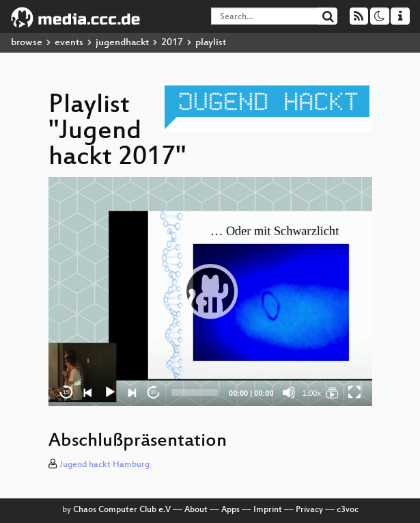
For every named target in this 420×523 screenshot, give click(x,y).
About (196, 510)
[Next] (132, 392)
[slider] (195, 392)
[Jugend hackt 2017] (333, 392)
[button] (210, 291)
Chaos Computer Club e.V (122, 510)
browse (27, 43)
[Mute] (289, 392)
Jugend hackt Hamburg (104, 465)
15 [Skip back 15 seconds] (66, 392)
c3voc (348, 510)
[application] (210, 292)
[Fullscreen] (354, 392)
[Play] (110, 392)
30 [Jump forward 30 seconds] (153, 392)
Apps (230, 510)
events (69, 43)
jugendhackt (122, 43)
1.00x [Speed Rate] (312, 393)
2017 (172, 43)
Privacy (309, 510)
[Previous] (88, 392)
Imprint (268, 510)
